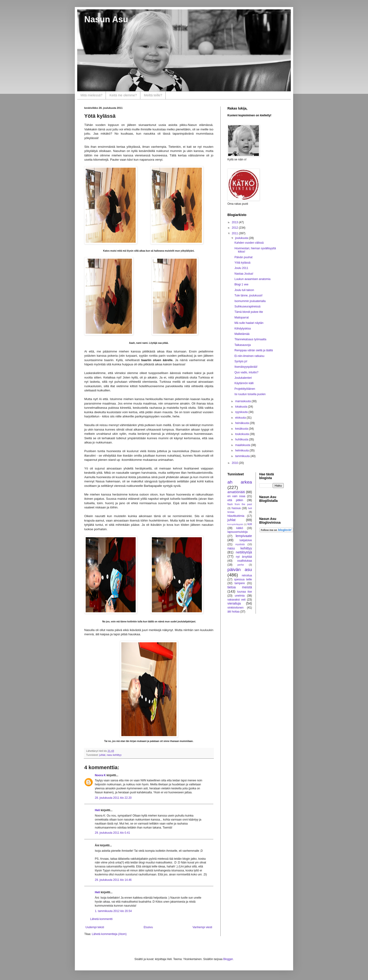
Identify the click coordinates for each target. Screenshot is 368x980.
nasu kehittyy (114, 755)
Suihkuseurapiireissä (247, 306)
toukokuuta (242, 434)
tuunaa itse (245, 592)
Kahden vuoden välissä (249, 243)
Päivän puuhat (243, 257)
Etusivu (148, 927)
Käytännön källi (244, 383)
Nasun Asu (106, 19)
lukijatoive (246, 540)
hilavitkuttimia (236, 516)
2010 (235, 463)
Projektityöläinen (245, 389)
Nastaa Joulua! (244, 274)
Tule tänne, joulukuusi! (249, 295)
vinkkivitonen (236, 608)
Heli (97, 810)
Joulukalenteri (243, 378)
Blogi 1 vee (241, 284)
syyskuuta (242, 412)
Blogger (228, 959)
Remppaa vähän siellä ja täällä (254, 350)
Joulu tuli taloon (244, 290)
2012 (235, 228)
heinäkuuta (242, 423)
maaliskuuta (243, 445)
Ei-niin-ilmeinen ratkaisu (249, 356)
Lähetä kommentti (101, 919)
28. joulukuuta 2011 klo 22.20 (113, 798)
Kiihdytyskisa (243, 329)
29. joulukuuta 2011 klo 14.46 (113, 880)
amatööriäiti (236, 492)
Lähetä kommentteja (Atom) (109, 934)
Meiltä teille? (153, 95)
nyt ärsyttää (244, 557)
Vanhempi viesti (202, 927)
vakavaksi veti (236, 600)
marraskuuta (243, 401)
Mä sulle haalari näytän (249, 323)
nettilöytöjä (244, 552)
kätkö (240, 528)
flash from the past (240, 504)
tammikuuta (243, 456)
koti (250, 524)
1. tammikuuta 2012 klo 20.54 (113, 911)
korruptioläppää (235, 524)
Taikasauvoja (243, 345)
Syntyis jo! (241, 361)
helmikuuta (242, 450)
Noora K (100, 775)
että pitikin (235, 500)
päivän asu (240, 569)
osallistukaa (245, 561)
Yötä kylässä (242, 263)
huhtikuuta (242, 439)
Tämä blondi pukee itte (249, 312)
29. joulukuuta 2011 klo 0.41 (112, 833)
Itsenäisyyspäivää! (246, 367)
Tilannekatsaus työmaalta (250, 339)
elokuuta (241, 418)
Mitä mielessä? (91, 95)
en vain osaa (236, 496)
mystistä (240, 544)
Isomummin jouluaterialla (250, 301)
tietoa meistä (240, 587)
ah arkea (240, 482)
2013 (235, 222)
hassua (236, 508)
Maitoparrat (242, 318)
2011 (235, 233)
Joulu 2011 (241, 268)
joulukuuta (242, 238)
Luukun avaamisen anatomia (252, 279)
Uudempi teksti (95, 927)
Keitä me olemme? (123, 95)
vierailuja (234, 603)
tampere (240, 583)
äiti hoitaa (233, 612)
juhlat (102, 755)
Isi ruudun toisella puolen (250, 394)
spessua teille (243, 579)
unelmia (240, 596)
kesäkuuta (242, 429)
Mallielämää (242, 334)
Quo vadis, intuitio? (246, 372)
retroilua (247, 575)
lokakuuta (242, 407)
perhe (241, 565)
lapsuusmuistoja (238, 532)
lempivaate (244, 536)
